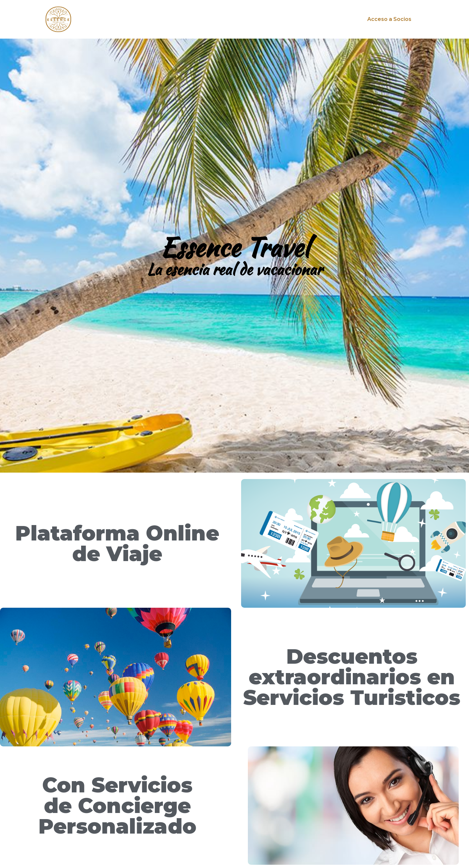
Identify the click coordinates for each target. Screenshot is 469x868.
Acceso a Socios (389, 19)
